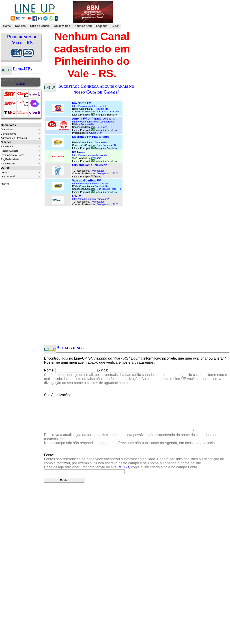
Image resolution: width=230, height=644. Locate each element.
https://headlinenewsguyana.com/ (90, 199)
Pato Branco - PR (107, 145)
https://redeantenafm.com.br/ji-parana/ (93, 122)
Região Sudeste (10, 151)
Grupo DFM (96, 133)
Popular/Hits (101, 109)
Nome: (49, 370)
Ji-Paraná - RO (105, 127)
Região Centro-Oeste (13, 155)
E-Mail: (103, 370)
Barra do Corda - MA (108, 111)
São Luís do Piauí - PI (109, 189)
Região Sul (7, 146)
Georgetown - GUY (107, 173)
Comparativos (9, 134)
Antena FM (110, 119)
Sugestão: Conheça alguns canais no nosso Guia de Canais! (96, 89)
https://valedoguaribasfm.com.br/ (90, 183)
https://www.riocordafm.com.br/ (89, 106)
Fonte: (134, 468)
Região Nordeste (10, 159)
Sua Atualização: (57, 395)
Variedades (98, 171)
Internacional (8, 176)
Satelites (6, 172)
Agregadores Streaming (14, 138)
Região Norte (8, 164)
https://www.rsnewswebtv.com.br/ (90, 155)
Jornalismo (95, 158)
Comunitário (101, 142)
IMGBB (123, 474)
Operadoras (7, 129)
